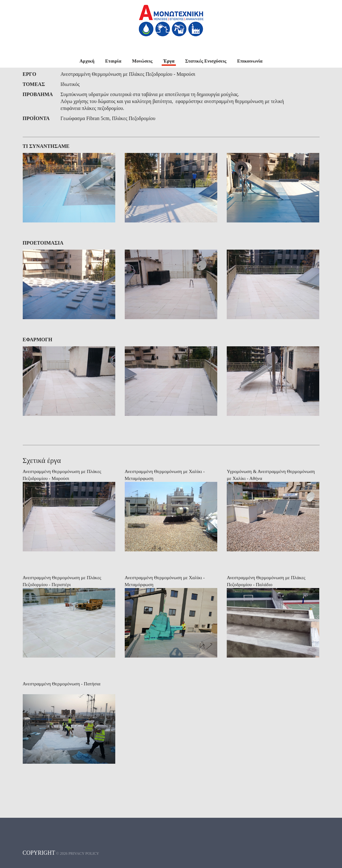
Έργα (169, 61)
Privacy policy (84, 853)
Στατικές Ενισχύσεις (206, 61)
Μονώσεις (142, 61)
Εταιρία (113, 61)
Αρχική (87, 61)
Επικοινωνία (250, 61)
